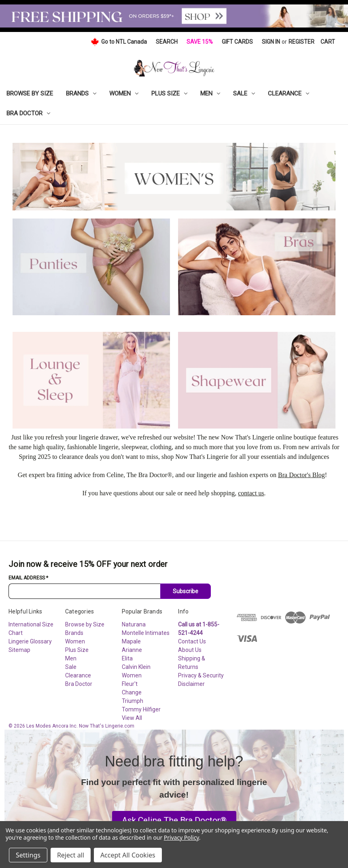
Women (124, 93)
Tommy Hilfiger (141, 709)
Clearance (289, 93)
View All (132, 718)
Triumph (133, 701)
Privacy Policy (181, 837)
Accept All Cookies (128, 855)
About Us (190, 650)
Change (132, 692)
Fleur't (130, 684)
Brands (81, 93)
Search (167, 42)
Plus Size (169, 93)
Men (210, 93)
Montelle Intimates (146, 633)
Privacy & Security (201, 675)
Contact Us (192, 641)
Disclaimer (191, 684)
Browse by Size (30, 93)
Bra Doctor (28, 113)
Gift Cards (237, 42)
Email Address (28, 578)
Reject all (71, 855)
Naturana (134, 624)
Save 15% (200, 42)
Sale (244, 93)
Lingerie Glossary (30, 641)
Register (301, 42)
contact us (251, 493)
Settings (28, 855)
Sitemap (19, 650)
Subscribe (186, 591)
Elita (127, 658)
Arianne (132, 650)
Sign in (271, 42)
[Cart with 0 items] (328, 42)
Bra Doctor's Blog (301, 475)
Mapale (131, 641)
